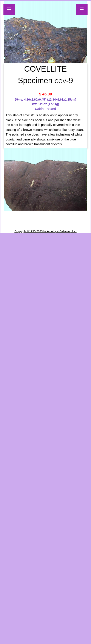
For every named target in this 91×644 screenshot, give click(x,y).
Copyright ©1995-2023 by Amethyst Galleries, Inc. (45, 231)
